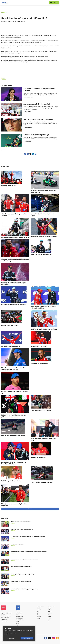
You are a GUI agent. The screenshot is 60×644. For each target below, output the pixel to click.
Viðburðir (50, 613)
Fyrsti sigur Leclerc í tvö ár (9, 186)
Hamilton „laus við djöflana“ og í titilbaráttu (44, 329)
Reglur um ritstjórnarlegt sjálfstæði (7, 614)
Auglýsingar (18, 615)
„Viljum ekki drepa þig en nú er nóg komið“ (21, 522)
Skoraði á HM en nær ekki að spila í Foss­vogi (21, 582)
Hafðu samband (19, 617)
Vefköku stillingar (11, 638)
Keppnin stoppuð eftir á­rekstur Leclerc (13, 436)
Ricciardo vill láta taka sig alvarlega (36, 135)
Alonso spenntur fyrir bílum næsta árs (37, 104)
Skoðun (39, 615)
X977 (49, 620)
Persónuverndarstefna (6, 616)
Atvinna (50, 612)
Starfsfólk (18, 622)
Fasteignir (50, 610)
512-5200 (20, 613)
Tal (49, 622)
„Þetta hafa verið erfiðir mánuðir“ (41, 255)
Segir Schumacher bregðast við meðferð (38, 119)
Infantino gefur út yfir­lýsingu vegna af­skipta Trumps (23, 574)
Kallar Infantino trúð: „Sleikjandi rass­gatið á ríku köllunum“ (24, 559)
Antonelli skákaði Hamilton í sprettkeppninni (15, 238)
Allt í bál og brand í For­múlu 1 (10, 325)
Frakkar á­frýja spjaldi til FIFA (17, 544)
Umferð (18, 623)
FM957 (49, 618)
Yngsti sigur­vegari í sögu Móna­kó (41, 410)
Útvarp (39, 618)
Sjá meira (30, 509)
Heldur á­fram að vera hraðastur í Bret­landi (44, 236)
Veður (49, 615)
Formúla (4, 79)
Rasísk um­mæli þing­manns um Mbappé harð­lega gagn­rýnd (24, 589)
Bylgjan (50, 617)
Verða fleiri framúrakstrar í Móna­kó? (42, 482)
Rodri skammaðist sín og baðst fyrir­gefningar (21, 567)
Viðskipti (39, 610)
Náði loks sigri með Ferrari (39, 346)
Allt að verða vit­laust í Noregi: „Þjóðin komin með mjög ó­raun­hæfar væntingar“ (29, 552)
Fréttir (38, 608)
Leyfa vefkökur (27, 638)
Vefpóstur (18, 625)
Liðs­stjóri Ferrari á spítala (38, 458)
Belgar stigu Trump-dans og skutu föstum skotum (22, 529)
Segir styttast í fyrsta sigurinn (40, 363)
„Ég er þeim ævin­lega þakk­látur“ (11, 346)
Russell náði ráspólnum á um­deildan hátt (14, 305)
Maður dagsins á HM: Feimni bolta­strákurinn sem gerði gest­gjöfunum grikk (28, 537)
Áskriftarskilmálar (20, 620)
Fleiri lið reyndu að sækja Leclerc (11, 481)
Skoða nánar (7, 635)
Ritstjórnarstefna (19, 618)
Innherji (50, 608)
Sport (38, 612)
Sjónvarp (39, 617)
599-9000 (5, 621)
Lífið (38, 613)
